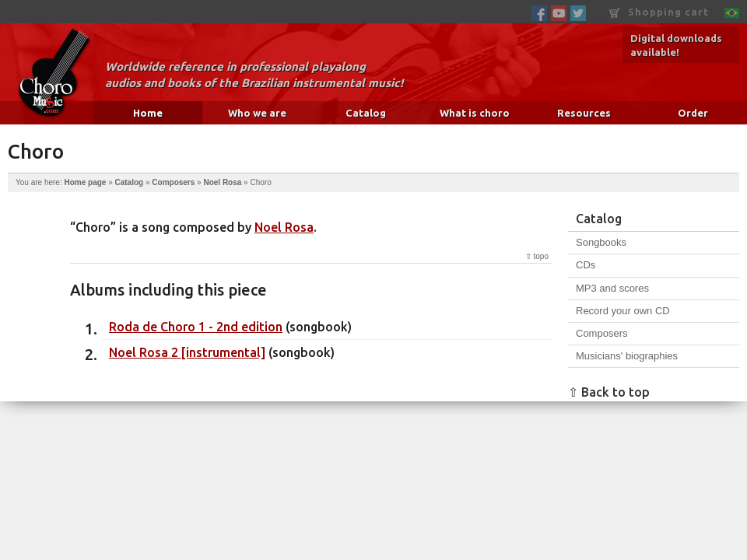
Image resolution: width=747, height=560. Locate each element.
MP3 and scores (612, 288)
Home (148, 113)
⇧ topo (537, 256)
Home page (85, 182)
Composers (173, 182)
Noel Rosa (222, 182)
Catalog (366, 113)
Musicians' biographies (627, 356)
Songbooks (601, 242)
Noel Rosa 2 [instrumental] (187, 352)
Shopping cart (659, 12)
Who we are (257, 113)
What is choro (475, 113)
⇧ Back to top (609, 392)
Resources (584, 113)
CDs (586, 265)
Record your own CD (623, 311)
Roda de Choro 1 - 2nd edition (196, 327)
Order (693, 113)
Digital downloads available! (676, 45)
